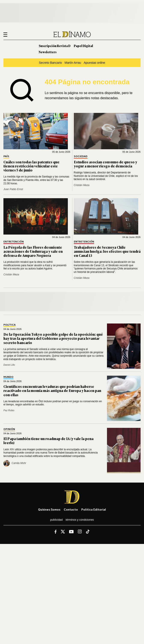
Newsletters (48, 52)
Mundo (8, 377)
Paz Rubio (9, 410)
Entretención (14, 242)
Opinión (9, 429)
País (6, 156)
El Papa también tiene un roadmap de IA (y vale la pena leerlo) (48, 441)
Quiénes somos (49, 509)
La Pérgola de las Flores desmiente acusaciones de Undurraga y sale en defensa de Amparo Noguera (33, 251)
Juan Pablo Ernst (13, 189)
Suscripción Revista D (55, 46)
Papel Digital (83, 46)
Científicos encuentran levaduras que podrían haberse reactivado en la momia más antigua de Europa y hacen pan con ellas (52, 390)
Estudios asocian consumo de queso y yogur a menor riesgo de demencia (105, 164)
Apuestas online (94, 63)
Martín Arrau (73, 63)
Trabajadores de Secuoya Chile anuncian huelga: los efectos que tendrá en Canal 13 (107, 251)
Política (10, 325)
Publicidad (56, 520)
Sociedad (81, 156)
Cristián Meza (82, 185)
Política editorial (94, 509)
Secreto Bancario (50, 63)
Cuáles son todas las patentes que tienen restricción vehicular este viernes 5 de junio (31, 166)
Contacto (71, 509)
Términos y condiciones (80, 520)
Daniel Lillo (9, 365)
